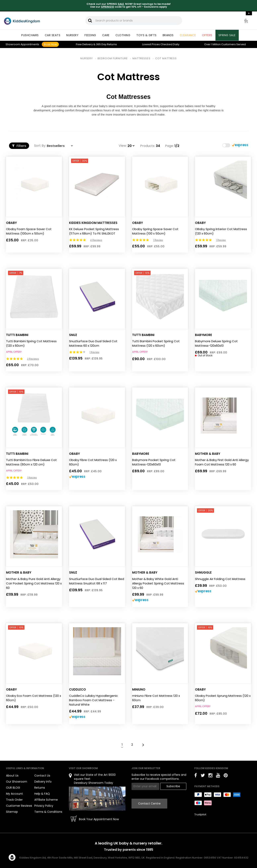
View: (123, 146)
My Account (14, 794)
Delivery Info (43, 782)
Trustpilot (200, 814)
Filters (19, 146)
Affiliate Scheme (46, 800)
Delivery (84, 44)
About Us (12, 776)
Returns (106, 44)
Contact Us (42, 776)
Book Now (50, 44)
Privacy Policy (44, 806)
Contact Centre (149, 803)
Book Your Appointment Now (99, 819)
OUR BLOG (13, 788)
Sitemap (12, 812)
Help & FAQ (42, 794)
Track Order (14, 800)
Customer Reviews (19, 806)
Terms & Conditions (48, 812)
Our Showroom (17, 782)
